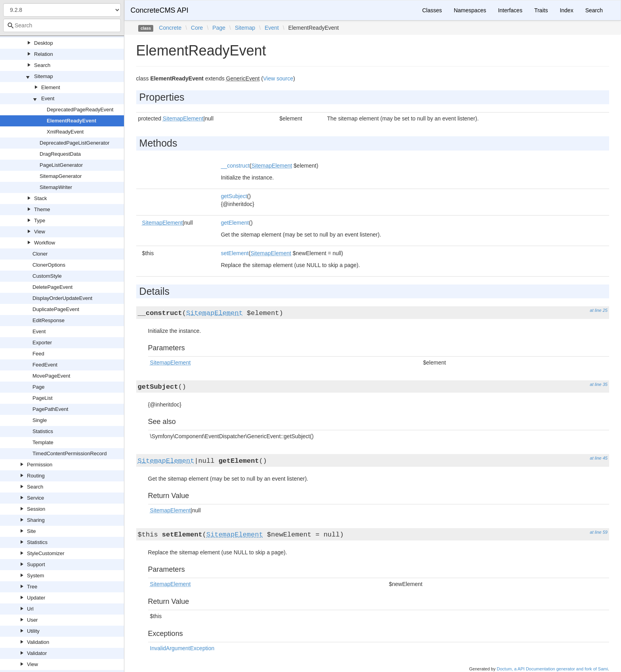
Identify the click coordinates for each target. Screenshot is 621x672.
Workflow (45, 243)
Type (40, 220)
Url (30, 609)
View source (278, 78)
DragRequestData (60, 154)
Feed (38, 354)
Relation (44, 54)
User (32, 620)
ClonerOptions (49, 265)
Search (42, 65)
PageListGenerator (61, 165)
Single (40, 420)
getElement (235, 223)
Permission (40, 465)
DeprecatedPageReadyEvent (80, 110)
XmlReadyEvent (65, 132)
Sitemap (44, 76)
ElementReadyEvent (71, 121)
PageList (43, 398)
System (35, 576)
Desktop (44, 43)
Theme (42, 209)
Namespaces (470, 10)
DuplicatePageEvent (56, 309)
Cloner (40, 254)
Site (31, 531)
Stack (41, 198)
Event (48, 98)
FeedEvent (45, 365)
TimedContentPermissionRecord (70, 453)
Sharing (36, 520)
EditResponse (49, 320)
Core (197, 28)
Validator (37, 653)
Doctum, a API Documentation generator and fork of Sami (552, 669)
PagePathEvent (50, 409)
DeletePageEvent (52, 287)
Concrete (170, 28)
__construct (235, 166)
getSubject (234, 196)
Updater (36, 598)
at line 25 (599, 310)
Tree (32, 587)
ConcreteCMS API (160, 10)
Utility (33, 631)
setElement (235, 253)
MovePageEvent (51, 376)
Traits (541, 10)
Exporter (42, 343)
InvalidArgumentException (182, 648)
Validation (38, 642)
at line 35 (599, 384)
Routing (36, 476)
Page (38, 387)
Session (36, 509)
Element (51, 87)
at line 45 (599, 458)
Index (566, 10)
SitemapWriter (56, 187)
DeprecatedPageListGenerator (74, 143)
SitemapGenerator (61, 176)
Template (43, 442)
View (40, 232)
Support (36, 564)
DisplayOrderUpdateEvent (62, 298)
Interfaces (510, 10)
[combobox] (62, 25)
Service (35, 498)
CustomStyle (47, 276)
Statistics (43, 431)
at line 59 (599, 532)
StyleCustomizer (46, 553)
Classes (432, 10)
